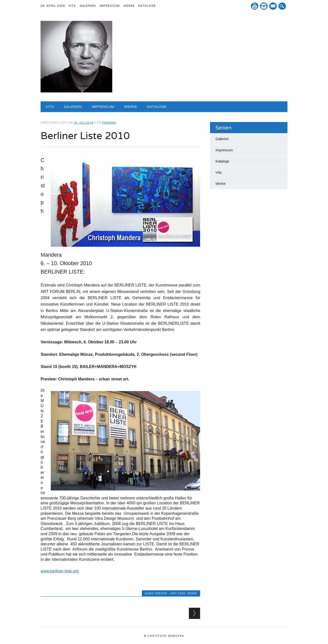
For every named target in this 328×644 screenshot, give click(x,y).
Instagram (264, 6)
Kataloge (147, 6)
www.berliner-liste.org (60, 571)
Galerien (88, 6)
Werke (129, 6)
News (192, 593)
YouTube (255, 6)
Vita (72, 6)
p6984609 (109, 122)
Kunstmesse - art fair (165, 593)
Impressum (110, 6)
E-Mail (273, 6)
